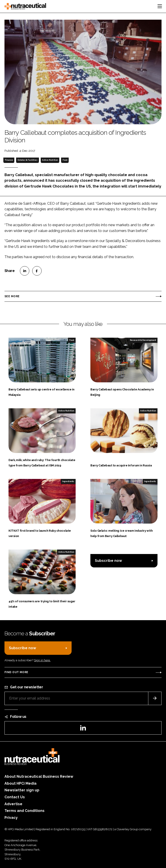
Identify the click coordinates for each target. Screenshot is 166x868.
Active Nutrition (50, 160)
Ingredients (68, 481)
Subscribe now (108, 561)
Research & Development (143, 340)
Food (65, 160)
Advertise (13, 804)
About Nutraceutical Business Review (39, 776)
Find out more (16, 672)
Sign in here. (42, 660)
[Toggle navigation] (160, 6)
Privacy (11, 818)
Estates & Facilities (28, 160)
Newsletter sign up (22, 790)
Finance (9, 160)
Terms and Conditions (24, 811)
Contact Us (15, 797)
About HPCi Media (20, 783)
